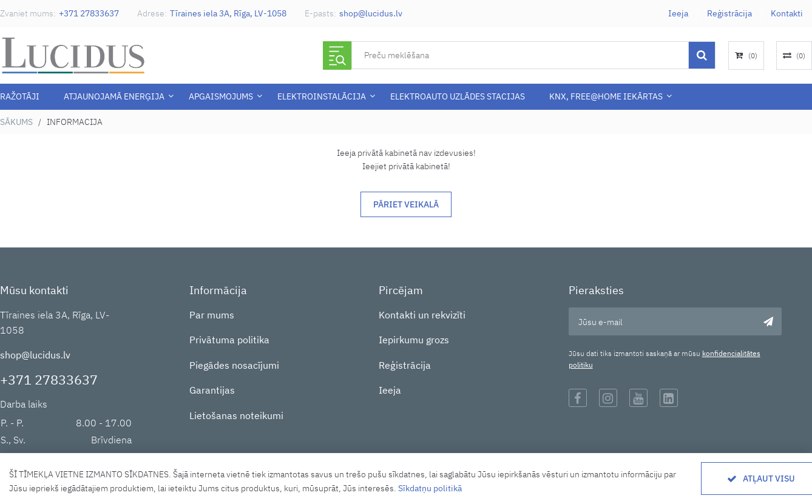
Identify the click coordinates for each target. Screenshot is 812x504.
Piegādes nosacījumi (234, 365)
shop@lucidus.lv (371, 13)
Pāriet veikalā (406, 204)
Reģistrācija (729, 13)
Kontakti (787, 13)
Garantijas (212, 390)
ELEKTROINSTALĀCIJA (322, 96)
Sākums (16, 122)
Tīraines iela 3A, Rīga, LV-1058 (228, 13)
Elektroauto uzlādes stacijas (458, 96)
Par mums (212, 315)
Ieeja (678, 13)
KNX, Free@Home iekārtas (606, 96)
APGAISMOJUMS (221, 96)
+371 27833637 (89, 13)
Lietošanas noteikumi (236, 415)
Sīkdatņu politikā (430, 488)
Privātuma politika (229, 340)
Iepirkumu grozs (414, 340)
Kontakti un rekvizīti (422, 315)
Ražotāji (20, 96)
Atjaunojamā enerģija (114, 96)
